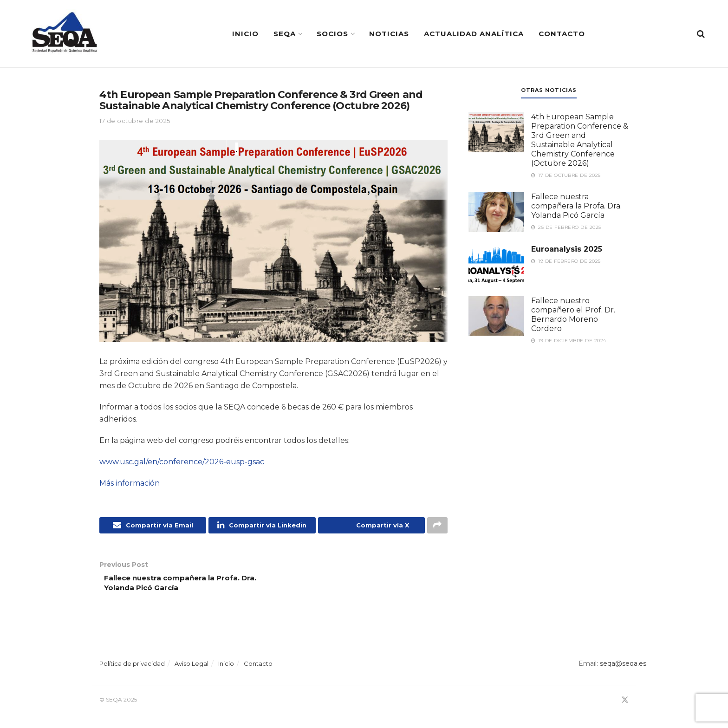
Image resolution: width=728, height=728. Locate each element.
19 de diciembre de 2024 (569, 341)
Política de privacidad (132, 667)
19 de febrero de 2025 (566, 261)
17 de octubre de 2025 (135, 121)
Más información (130, 483)
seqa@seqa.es (622, 667)
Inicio (245, 34)
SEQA (285, 34)
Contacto (562, 34)
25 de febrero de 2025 (566, 227)
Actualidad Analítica (474, 34)
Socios (332, 34)
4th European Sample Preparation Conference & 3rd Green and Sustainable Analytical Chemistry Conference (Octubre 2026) (580, 140)
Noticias (389, 34)
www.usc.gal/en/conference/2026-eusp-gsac (182, 462)
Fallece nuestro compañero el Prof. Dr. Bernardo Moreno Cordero (573, 315)
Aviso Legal (192, 667)
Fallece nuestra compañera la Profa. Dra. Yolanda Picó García (576, 206)
